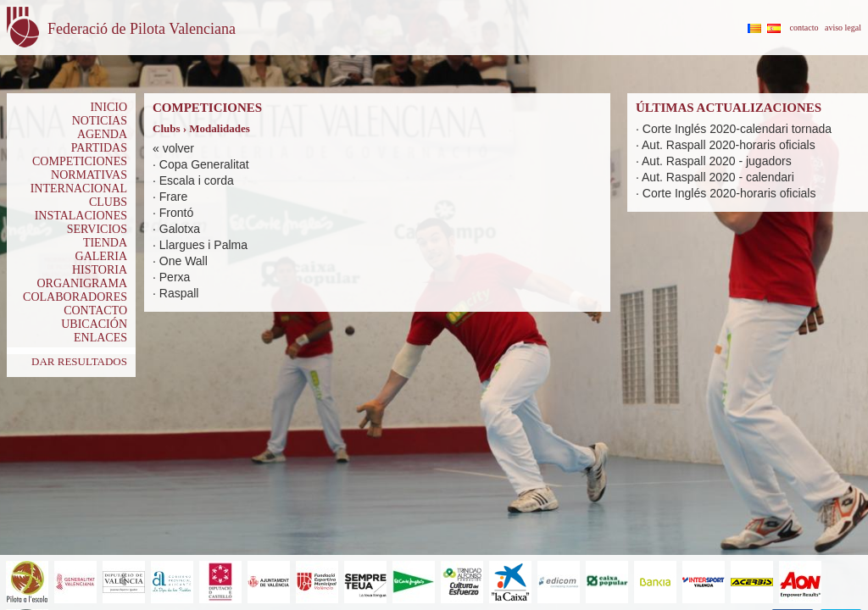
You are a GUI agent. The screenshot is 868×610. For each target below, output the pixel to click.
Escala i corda (197, 180)
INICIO (108, 107)
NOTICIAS (100, 121)
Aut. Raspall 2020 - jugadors (717, 161)
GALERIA (101, 256)
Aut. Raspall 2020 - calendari (718, 177)
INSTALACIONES (81, 216)
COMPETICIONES (80, 161)
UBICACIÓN (94, 324)
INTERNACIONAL (79, 189)
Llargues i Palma (203, 245)
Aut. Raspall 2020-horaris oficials (729, 145)
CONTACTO (95, 311)
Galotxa (180, 229)
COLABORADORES (75, 297)
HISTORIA (100, 270)
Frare (173, 197)
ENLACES (100, 338)
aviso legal (843, 28)
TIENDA (105, 243)
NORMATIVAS (89, 175)
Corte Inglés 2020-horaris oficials (729, 193)
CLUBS (108, 202)
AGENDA (102, 134)
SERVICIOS (97, 229)
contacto (804, 28)
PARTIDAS (99, 148)
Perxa (175, 277)
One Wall (184, 261)
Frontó (176, 213)
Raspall (179, 293)
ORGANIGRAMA (82, 283)
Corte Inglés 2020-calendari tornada (737, 129)
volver (178, 148)
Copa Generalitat (204, 164)
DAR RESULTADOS (79, 361)
